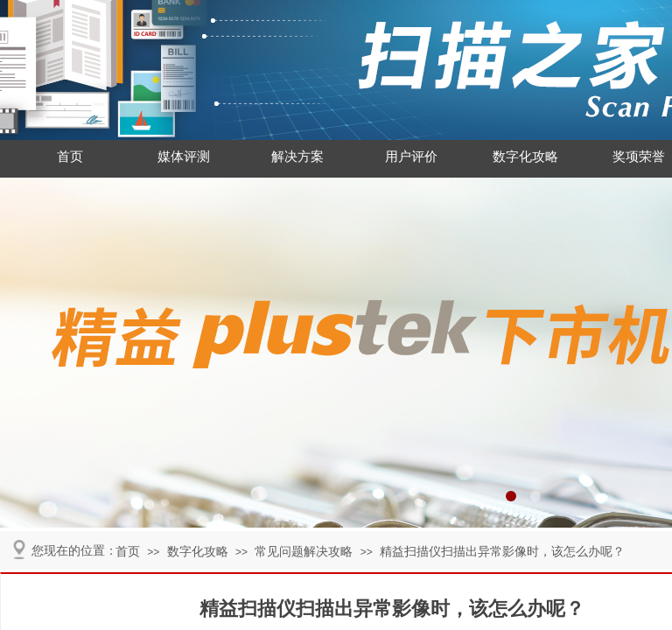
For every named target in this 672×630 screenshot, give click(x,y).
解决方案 (297, 157)
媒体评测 (184, 157)
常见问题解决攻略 (304, 552)
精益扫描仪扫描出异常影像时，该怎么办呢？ (502, 552)
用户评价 (411, 157)
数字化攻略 (525, 157)
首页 (70, 157)
